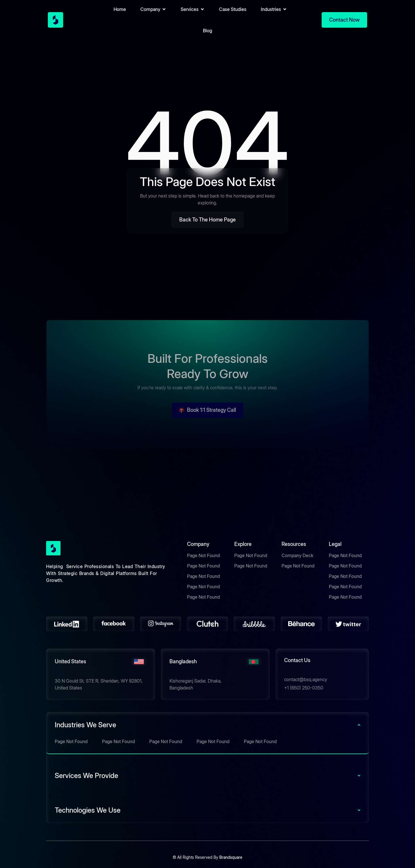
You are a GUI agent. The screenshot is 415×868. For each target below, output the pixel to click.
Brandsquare (231, 857)
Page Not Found (203, 555)
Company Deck (297, 555)
